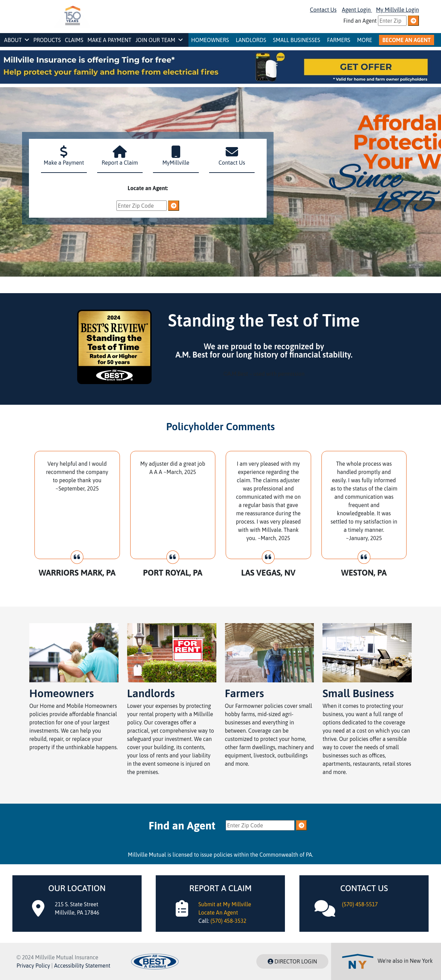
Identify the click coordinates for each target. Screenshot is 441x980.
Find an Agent (360, 21)
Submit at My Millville (225, 904)
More (365, 40)
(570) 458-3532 (228, 921)
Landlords (251, 40)
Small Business (358, 693)
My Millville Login (397, 10)
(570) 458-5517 (360, 904)
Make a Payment (110, 40)
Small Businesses (296, 40)
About (17, 40)
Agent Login (357, 10)
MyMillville (176, 162)
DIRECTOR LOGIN (293, 961)
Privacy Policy (33, 966)
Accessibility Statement (82, 966)
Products (47, 40)
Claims (74, 40)
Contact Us (323, 10)
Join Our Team (159, 40)
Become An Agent (407, 40)
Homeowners (210, 40)
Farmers (339, 40)
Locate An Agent (218, 912)
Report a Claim (120, 162)
